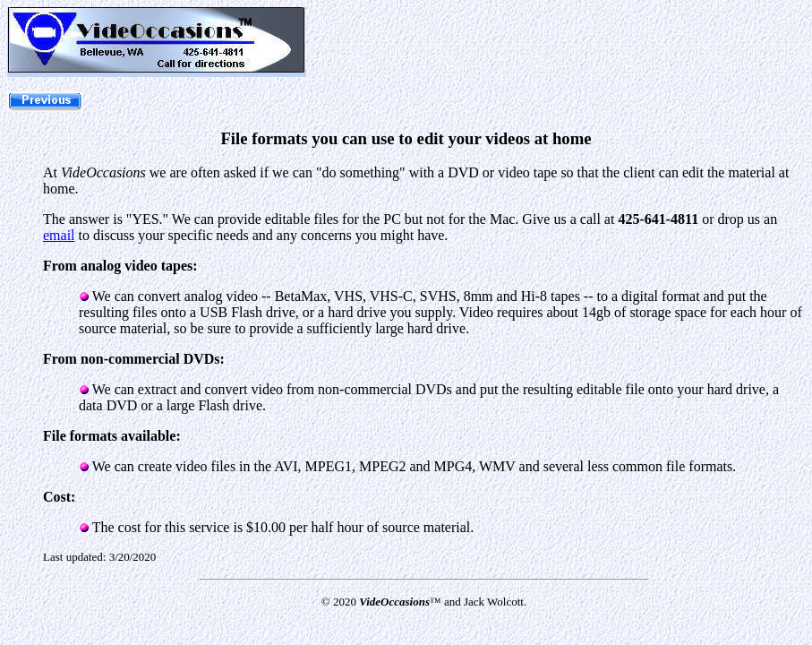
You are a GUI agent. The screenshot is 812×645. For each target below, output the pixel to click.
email (59, 235)
